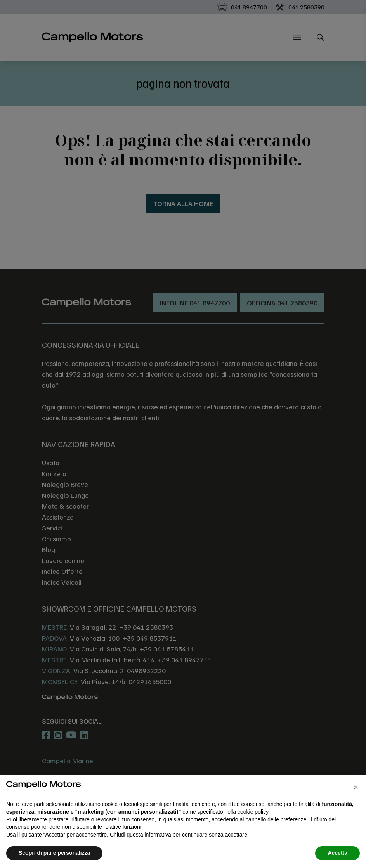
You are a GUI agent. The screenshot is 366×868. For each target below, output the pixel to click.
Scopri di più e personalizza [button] (54, 853)
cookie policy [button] (253, 812)
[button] (356, 787)
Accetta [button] (337, 853)
